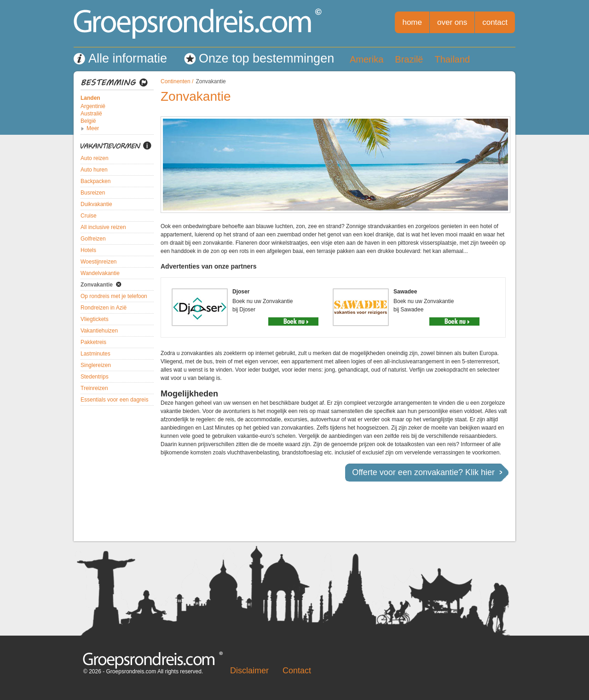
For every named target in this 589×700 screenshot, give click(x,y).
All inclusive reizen (103, 227)
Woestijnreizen (98, 262)
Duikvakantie (96, 204)
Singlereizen (96, 365)
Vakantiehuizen (99, 331)
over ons (452, 22)
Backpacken (95, 181)
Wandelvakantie (100, 273)
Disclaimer (249, 671)
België (88, 121)
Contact (297, 671)
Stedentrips (95, 377)
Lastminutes (95, 354)
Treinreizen (94, 388)
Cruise (89, 216)
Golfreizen (93, 239)
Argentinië (93, 106)
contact (495, 22)
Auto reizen (95, 158)
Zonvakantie (97, 285)
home (412, 22)
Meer (93, 128)
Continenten (176, 81)
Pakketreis (93, 342)
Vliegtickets (95, 319)
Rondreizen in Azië (104, 308)
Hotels (88, 250)
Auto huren (94, 170)
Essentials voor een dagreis (114, 400)
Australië (91, 114)
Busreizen (93, 193)
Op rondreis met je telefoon (114, 296)
